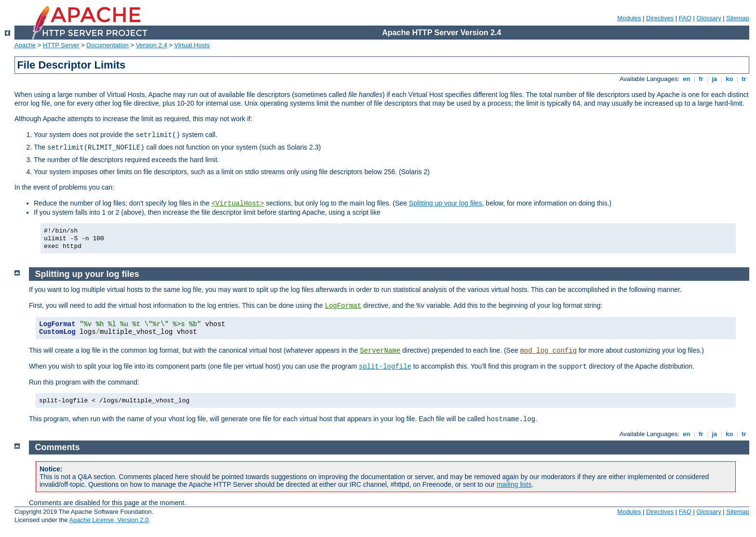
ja (715, 79)
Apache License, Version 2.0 (109, 520)
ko (729, 79)
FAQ (685, 18)
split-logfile (385, 367)
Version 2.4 (152, 45)
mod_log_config (549, 351)
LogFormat (343, 306)
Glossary (709, 18)
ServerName (380, 351)
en (687, 79)
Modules (629, 18)
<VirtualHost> (237, 204)
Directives (660, 18)
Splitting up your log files (445, 203)
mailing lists (514, 484)
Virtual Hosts (192, 45)
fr (701, 79)
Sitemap (738, 18)
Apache (25, 45)
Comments (58, 447)
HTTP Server (61, 45)
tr (744, 79)
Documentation (107, 45)
